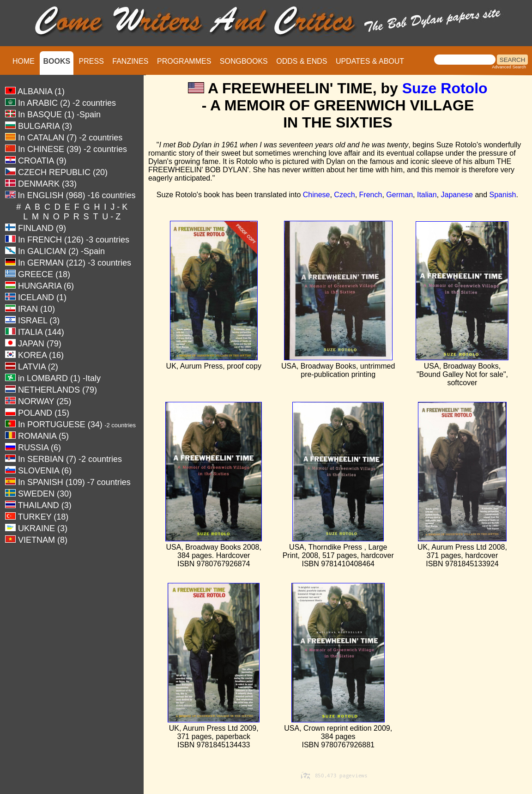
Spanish (503, 195)
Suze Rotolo (445, 88)
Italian (427, 195)
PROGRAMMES (184, 61)
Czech (344, 195)
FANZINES (130, 61)
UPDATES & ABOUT (370, 61)
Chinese (317, 195)
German (399, 195)
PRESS (91, 61)
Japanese (457, 195)
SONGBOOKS (244, 61)
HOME (24, 61)
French (371, 195)
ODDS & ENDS (302, 61)
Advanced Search (509, 67)
